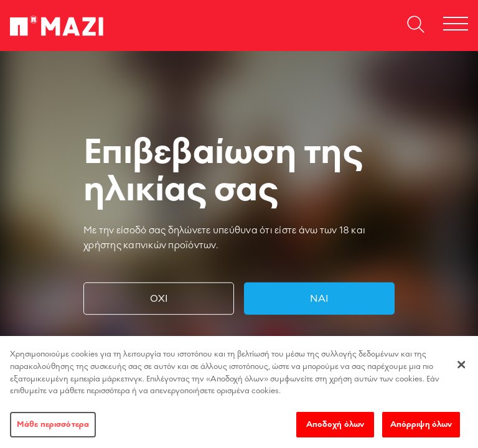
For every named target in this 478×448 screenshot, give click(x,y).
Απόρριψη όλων (421, 429)
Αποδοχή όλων (335, 429)
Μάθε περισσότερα (53, 429)
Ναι (319, 298)
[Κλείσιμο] (461, 369)
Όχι (159, 298)
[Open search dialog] (416, 26)
